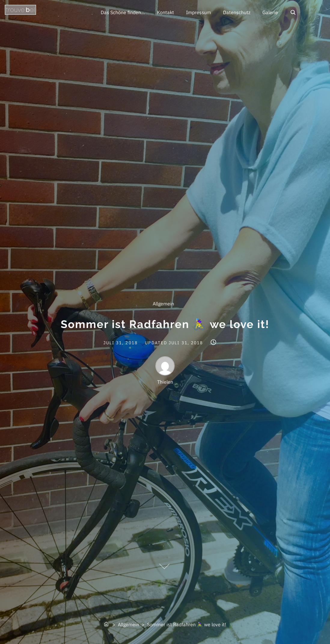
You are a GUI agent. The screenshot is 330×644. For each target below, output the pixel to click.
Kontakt (165, 12)
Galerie (270, 12)
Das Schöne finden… (123, 12)
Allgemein (163, 304)
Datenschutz (237, 12)
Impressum (199, 12)
